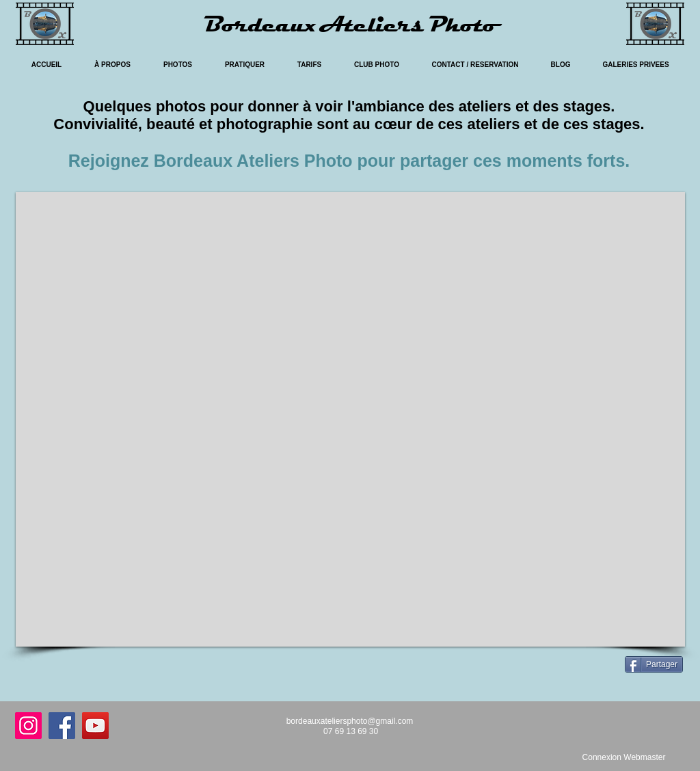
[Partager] (654, 664)
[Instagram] (28, 726)
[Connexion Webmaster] (624, 757)
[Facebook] (62, 726)
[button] (350, 419)
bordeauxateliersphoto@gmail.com (350, 721)
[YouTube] (95, 726)
